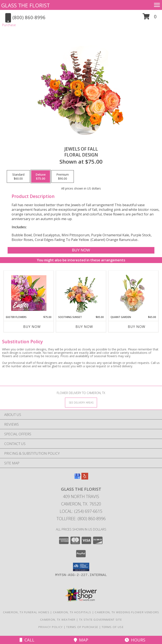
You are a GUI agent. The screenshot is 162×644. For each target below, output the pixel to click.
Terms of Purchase (82, 627)
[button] (150, 18)
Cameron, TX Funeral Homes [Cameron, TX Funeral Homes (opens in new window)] (26, 612)
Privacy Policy (51, 627)
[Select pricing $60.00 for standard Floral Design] (18, 176)
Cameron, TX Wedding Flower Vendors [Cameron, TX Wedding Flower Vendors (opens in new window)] (127, 612)
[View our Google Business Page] (77, 478)
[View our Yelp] (85, 478)
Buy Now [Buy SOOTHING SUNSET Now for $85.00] (84, 327)
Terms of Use (113, 627)
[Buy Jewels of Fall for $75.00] (81, 250)
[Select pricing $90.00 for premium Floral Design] (63, 176)
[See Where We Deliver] (81, 402)
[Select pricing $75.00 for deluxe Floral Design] (41, 176)
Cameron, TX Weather (58, 620)
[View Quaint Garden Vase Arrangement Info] (133, 293)
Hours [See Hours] (135, 640)
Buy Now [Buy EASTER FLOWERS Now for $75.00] (32, 327)
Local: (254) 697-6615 (81, 511)
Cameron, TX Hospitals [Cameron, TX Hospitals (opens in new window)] (72, 612)
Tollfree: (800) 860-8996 (81, 519)
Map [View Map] (81, 640)
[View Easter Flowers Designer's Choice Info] (29, 293)
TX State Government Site (101, 620)
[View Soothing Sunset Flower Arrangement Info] (81, 293)
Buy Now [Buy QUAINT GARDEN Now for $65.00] (137, 327)
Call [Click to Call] (27, 640)
